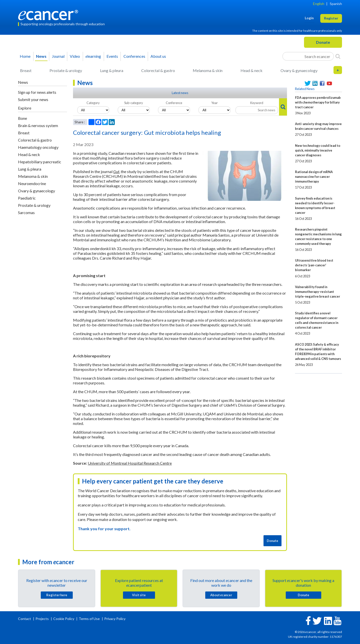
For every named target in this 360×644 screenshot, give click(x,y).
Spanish (336, 4)
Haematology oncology (38, 147)
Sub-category (134, 103)
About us (158, 56)
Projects (42, 619)
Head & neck (251, 70)
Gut (116, 171)
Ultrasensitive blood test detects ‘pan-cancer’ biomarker (314, 265)
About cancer (221, 595)
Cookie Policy (64, 619)
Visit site (139, 595)
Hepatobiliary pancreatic (40, 162)
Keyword (257, 103)
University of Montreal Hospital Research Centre (130, 463)
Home (25, 56)
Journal (58, 56)
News (41, 56)
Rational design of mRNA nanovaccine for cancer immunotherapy (314, 177)
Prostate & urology (66, 70)
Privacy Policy (115, 619)
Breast (26, 70)
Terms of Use (89, 619)
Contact (25, 619)
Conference (174, 103)
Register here (57, 595)
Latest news (180, 93)
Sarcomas (26, 212)
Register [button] (331, 18)
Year (214, 103)
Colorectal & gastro (158, 70)
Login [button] (309, 18)
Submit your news (33, 99)
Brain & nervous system (38, 125)
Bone (22, 118)
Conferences (134, 56)
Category (93, 103)
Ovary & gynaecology (299, 70)
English (319, 4)
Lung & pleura (112, 70)
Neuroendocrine (32, 183)
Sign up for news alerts (37, 92)
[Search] (338, 56)
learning (93, 56)
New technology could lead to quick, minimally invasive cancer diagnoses (318, 150)
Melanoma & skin (208, 70)
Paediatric (27, 198)
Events (112, 56)
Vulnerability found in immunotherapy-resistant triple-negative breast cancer (317, 292)
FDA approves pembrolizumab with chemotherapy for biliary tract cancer (318, 102)
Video (75, 56)
